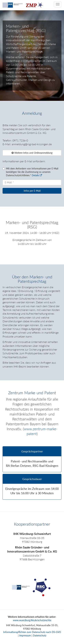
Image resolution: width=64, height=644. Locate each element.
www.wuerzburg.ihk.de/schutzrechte (32, 620)
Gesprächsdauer (32, 479)
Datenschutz (40, 635)
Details (37, 175)
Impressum (25, 635)
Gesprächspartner (32, 451)
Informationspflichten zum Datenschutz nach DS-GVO (32, 632)
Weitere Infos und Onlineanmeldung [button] (32, 153)
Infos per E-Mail (32, 191)
